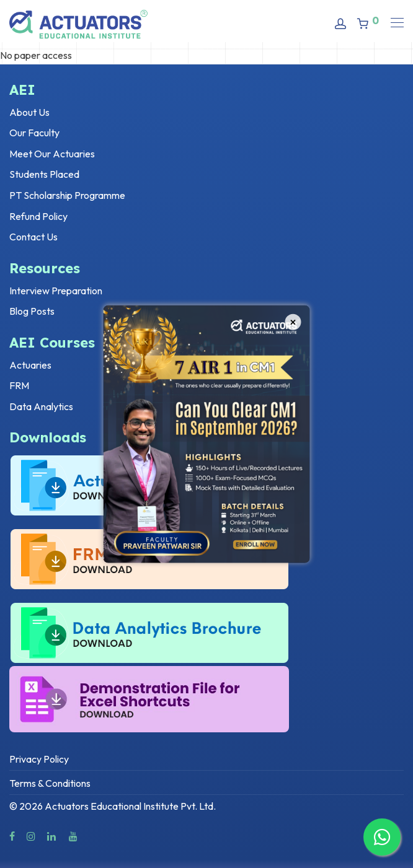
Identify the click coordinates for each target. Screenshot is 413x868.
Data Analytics (41, 406)
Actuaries (30, 365)
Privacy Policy (39, 759)
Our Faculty (34, 133)
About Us (29, 112)
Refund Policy (38, 216)
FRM (19, 385)
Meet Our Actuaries (52, 154)
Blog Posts (32, 311)
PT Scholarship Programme (67, 195)
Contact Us (33, 237)
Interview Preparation (56, 291)
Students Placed (44, 174)
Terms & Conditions (50, 783)
